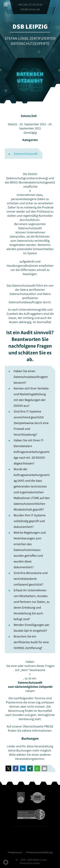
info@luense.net (30, 9)
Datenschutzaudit (26, 154)
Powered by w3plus (30, 863)
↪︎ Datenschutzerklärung (39, 852)
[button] (16, 768)
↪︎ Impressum (15, 852)
